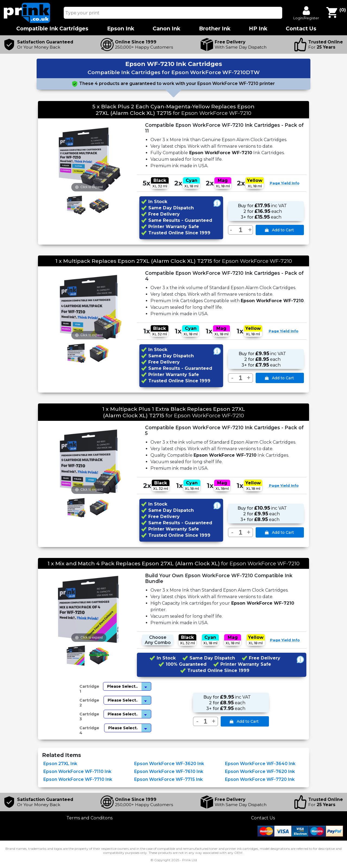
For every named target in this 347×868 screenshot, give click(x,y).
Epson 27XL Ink (60, 764)
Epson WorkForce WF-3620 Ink (169, 764)
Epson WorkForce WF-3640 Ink (260, 764)
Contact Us (263, 818)
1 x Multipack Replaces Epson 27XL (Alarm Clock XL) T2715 (134, 261)
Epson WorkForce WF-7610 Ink (169, 771)
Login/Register (306, 18)
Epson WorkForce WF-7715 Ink (168, 779)
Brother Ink (215, 29)
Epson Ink (121, 29)
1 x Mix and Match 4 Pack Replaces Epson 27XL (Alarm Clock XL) (134, 563)
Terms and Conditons (89, 818)
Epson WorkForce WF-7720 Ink (260, 779)
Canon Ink (166, 29)
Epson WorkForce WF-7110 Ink (77, 771)
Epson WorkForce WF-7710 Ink (78, 779)
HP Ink (258, 29)
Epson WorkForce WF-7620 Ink (260, 771)
